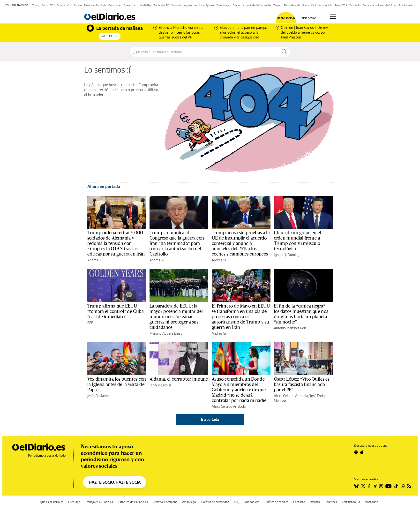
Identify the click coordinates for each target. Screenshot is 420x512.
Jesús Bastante (98, 396)
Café (314, 5)
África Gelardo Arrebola (229, 406)
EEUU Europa (57, 5)
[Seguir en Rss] (409, 486)
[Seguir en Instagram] (381, 486)
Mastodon (371, 502)
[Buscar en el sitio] (205, 52)
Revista (315, 502)
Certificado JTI (351, 502)
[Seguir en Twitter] (363, 486)
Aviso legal (189, 502)
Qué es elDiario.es (52, 502)
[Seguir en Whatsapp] (403, 486)
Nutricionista (325, 5)
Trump (36, 5)
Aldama (78, 5)
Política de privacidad (215, 502)
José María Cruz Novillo (259, 5)
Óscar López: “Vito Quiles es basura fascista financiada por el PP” (302, 384)
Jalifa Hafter (145, 5)
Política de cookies (276, 502)
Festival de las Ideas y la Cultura (380, 5)
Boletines (331, 502)
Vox (69, 5)
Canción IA (238, 5)
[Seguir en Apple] (362, 452)
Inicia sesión (309, 18)
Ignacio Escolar (160, 385)
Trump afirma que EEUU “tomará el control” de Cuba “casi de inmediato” (116, 311)
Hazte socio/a (286, 18)
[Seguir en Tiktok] (396, 486)
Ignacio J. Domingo (288, 255)
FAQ (237, 502)
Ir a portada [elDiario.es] (210, 419)
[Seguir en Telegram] (375, 486)
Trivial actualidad (407, 5)
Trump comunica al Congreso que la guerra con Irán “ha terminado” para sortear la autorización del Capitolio (177, 243)
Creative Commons (165, 502)
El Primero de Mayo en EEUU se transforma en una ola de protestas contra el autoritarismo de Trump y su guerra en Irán (241, 317)
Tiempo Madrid (292, 5)
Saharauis (176, 5)
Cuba (45, 5)
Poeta (306, 5)
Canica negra (224, 5)
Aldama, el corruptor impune (179, 379)
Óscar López (115, 5)
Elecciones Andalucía (95, 5)
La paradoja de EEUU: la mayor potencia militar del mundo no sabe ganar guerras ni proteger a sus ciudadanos (176, 317)
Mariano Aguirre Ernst (166, 333)
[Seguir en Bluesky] (356, 486)
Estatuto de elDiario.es (133, 502)
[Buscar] (284, 52)
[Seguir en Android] (356, 452)
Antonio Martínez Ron (290, 328)
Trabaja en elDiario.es (99, 502)
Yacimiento (355, 5)
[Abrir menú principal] (333, 17)
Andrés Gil (95, 260)
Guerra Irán (130, 5)
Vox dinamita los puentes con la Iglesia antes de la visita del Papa (117, 384)
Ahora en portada (104, 187)
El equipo (74, 502)
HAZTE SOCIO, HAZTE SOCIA (115, 482)
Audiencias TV (161, 5)
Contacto (299, 502)
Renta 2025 (341, 5)
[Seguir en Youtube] (389, 486)
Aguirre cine (191, 5)
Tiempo (277, 5)
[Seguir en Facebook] (369, 486)
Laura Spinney (207, 5)
